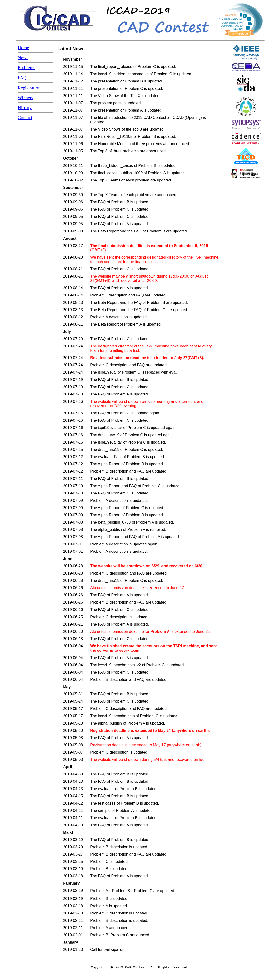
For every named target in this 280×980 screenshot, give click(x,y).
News (23, 58)
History (25, 108)
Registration (29, 88)
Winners (25, 98)
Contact (25, 118)
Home (23, 48)
